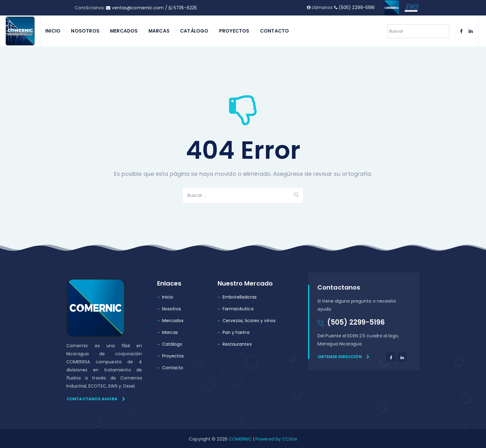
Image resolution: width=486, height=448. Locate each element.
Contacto (275, 31)
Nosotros (85, 31)
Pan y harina (236, 332)
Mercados (124, 31)
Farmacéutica (238, 309)
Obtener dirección (344, 357)
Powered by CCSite (276, 439)
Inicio (53, 31)
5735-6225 (183, 8)
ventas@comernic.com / (137, 8)
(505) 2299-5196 (355, 7)
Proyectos (234, 31)
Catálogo (194, 31)
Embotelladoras (240, 297)
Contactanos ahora (96, 399)
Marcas (159, 31)
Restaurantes (237, 344)
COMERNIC (240, 439)
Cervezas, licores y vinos (249, 321)
